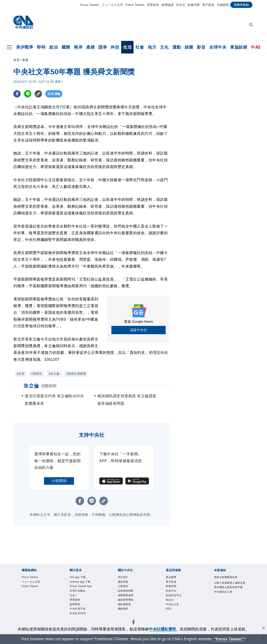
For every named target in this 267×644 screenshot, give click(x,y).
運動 (177, 47)
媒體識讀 (168, 5)
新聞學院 (75, 607)
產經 (90, 47)
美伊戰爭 (25, 47)
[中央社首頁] (23, 23)
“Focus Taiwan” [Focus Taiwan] (229, 639)
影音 (201, 47)
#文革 (21, 374)
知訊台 (170, 602)
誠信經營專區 (126, 602)
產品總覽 (171, 578)
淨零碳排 (153, 5)
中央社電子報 (78, 611)
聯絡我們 (123, 611)
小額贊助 (59, 481)
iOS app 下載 (78, 578)
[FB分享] (17, 94)
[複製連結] (38, 94)
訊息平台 (171, 592)
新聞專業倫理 (126, 597)
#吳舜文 (37, 374)
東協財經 (239, 47)
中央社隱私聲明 (162, 629)
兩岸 (78, 47)
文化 (164, 47)
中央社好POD (78, 616)
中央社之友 (173, 607)
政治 (54, 47)
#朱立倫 (54, 374)
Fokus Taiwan (135, 5)
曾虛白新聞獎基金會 (227, 578)
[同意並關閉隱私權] (263, 629)
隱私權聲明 (125, 607)
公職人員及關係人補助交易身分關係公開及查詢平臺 (230, 588)
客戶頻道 (208, 5)
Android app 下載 (81, 582)
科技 (115, 47)
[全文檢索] (251, 25)
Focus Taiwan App (82, 587)
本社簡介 (123, 578)
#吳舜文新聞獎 (76, 374)
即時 (41, 47)
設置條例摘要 (126, 592)
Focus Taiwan (90, 5)
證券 (103, 47)
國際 (66, 47)
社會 (140, 47)
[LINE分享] (28, 94)
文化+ (73, 597)
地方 (152, 47)
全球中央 (218, 47)
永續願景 (223, 5)
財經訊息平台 (174, 597)
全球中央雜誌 (78, 592)
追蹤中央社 (139, 330)
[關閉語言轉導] (263, 638)
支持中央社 (241, 5)
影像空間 (194, 5)
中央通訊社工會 (224, 598)
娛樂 (189, 47)
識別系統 (123, 582)
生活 (127, 47)
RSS (169, 611)
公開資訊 (123, 587)
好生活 (181, 5)
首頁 (16, 60)
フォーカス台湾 (112, 5)
